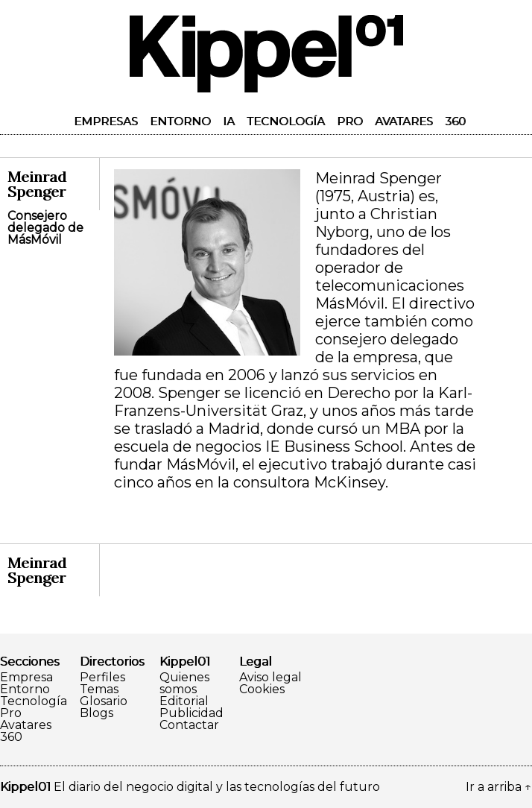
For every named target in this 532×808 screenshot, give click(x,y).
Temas (99, 689)
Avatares (404, 121)
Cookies (262, 689)
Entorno (180, 121)
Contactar (189, 725)
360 (455, 121)
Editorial (184, 701)
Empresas (106, 121)
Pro (350, 121)
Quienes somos (184, 684)
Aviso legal (270, 678)
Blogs (96, 713)
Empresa (26, 678)
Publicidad (191, 713)
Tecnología (286, 121)
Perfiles (102, 678)
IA (229, 121)
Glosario (104, 701)
